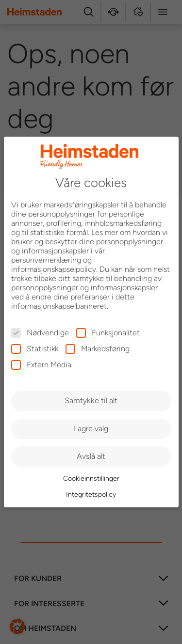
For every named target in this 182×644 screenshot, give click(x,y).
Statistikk (35, 349)
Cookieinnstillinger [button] (91, 479)
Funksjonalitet (108, 333)
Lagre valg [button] (91, 429)
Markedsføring (98, 349)
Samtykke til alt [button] (91, 401)
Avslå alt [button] (91, 456)
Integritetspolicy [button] (91, 495)
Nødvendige (40, 333)
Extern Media (41, 365)
